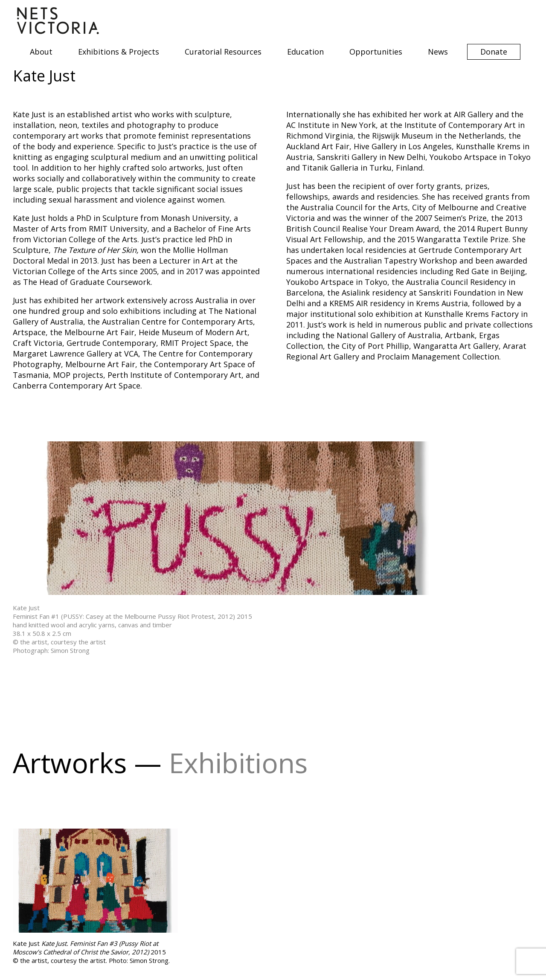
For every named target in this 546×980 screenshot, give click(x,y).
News (438, 52)
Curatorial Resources (223, 52)
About (41, 52)
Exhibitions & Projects (119, 52)
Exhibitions (238, 763)
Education (305, 52)
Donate (494, 52)
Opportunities (376, 52)
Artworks (70, 763)
